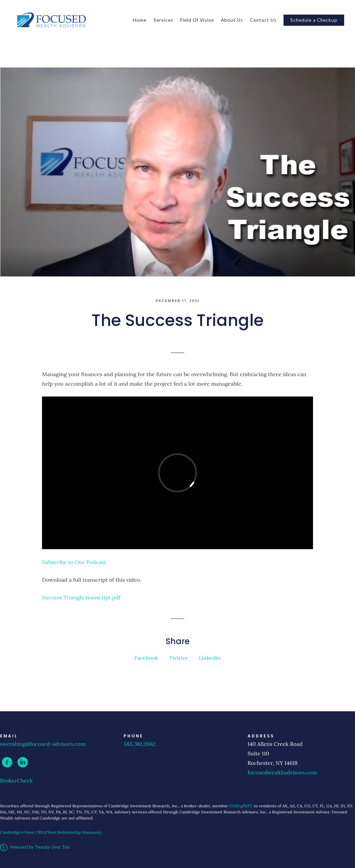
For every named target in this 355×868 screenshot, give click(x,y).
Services (163, 20)
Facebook (146, 658)
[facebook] (7, 762)
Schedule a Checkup (314, 20)
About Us (232, 20)
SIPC (248, 806)
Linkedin (210, 658)
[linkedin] (23, 762)
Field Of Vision (197, 20)
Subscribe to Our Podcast (74, 562)
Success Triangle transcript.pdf (81, 597)
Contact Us (263, 20)
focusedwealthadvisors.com (282, 772)
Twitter (179, 658)
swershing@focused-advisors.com (43, 744)
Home (140, 20)
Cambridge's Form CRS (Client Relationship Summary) (51, 832)
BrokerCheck (16, 780)
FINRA (235, 806)
